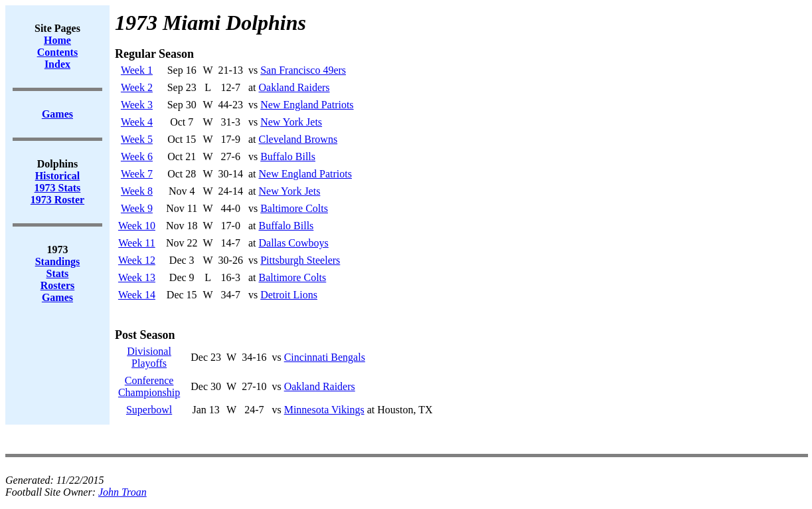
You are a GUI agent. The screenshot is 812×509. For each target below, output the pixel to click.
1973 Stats (58, 188)
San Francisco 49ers (303, 70)
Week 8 (137, 191)
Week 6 (137, 156)
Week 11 (136, 243)
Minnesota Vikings (324, 410)
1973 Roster (57, 200)
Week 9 (137, 208)
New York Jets (291, 122)
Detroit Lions (289, 295)
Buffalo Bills (288, 156)
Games (57, 297)
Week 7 (137, 174)
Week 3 (137, 105)
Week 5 (137, 139)
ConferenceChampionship (149, 386)
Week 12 (137, 260)
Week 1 (137, 70)
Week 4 (137, 122)
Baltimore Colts (294, 208)
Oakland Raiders (294, 87)
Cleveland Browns (298, 139)
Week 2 (137, 87)
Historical (58, 176)
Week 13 (137, 277)
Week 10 (137, 226)
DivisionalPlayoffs (149, 357)
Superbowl (149, 410)
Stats (58, 273)
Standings (58, 261)
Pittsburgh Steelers (300, 260)
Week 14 (137, 295)
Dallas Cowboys (293, 243)
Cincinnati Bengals (325, 357)
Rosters (58, 285)
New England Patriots (307, 105)
